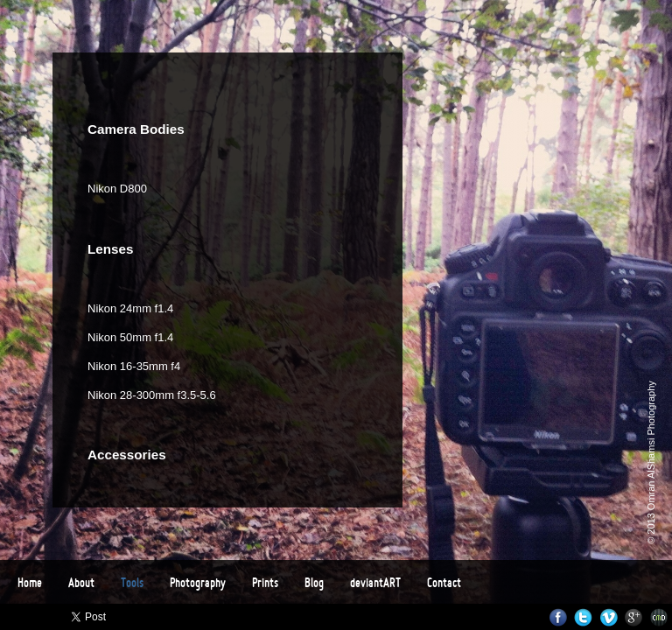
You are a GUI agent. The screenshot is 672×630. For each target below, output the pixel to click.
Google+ (634, 617)
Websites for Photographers (659, 617)
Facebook (558, 617)
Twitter (583, 617)
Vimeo (609, 617)
